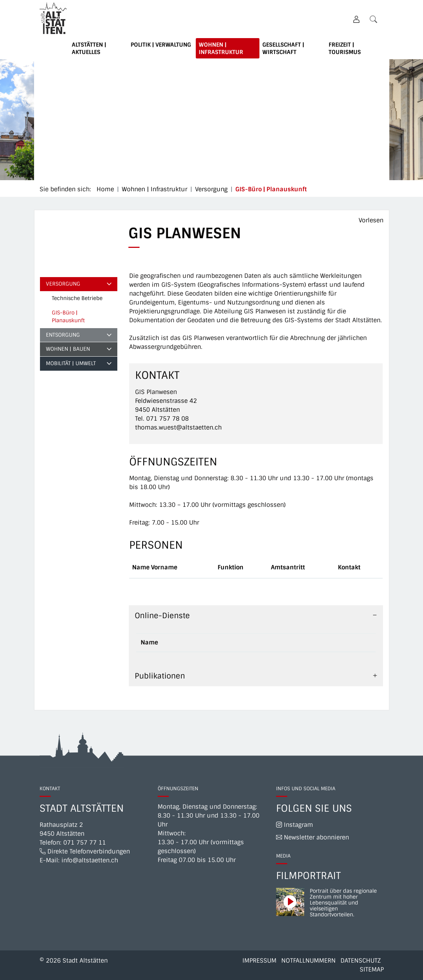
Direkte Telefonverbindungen (85, 851)
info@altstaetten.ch (90, 860)
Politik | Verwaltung (161, 45)
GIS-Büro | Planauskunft (70, 319)
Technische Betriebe (77, 298)
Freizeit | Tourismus (345, 48)
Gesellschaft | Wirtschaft (283, 48)
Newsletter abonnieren (313, 837)
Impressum (259, 961)
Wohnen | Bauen (68, 349)
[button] (375, 19)
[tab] (256, 616)
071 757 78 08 (167, 419)
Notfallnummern (308, 961)
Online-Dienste (162, 616)
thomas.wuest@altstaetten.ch (178, 427)
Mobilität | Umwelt (71, 363)
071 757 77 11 (85, 843)
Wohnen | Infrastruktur (221, 48)
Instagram (295, 825)
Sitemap (372, 969)
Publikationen (160, 676)
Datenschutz (361, 961)
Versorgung (63, 284)
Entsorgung (63, 335)
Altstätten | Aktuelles (89, 48)
